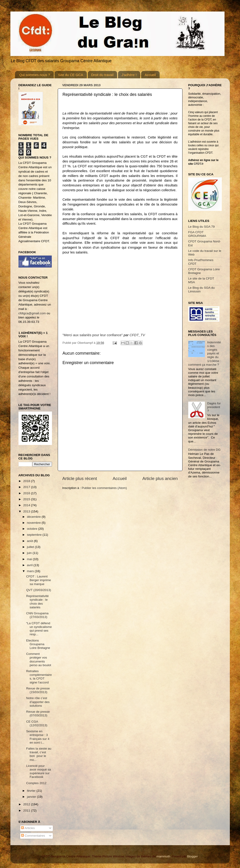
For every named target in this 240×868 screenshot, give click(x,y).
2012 (27, 804)
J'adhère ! (129, 75)
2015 (27, 499)
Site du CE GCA (70, 75)
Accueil (150, 75)
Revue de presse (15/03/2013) (38, 690)
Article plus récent (80, 478)
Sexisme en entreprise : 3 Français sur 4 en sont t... (38, 737)
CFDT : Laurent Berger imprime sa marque (38, 580)
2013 (27, 511)
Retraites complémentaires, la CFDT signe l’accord (39, 677)
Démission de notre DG (204, 450)
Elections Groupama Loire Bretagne (38, 644)
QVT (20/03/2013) (39, 590)
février (32, 791)
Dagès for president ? (214, 407)
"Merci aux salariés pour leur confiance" (93, 335)
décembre (34, 517)
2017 (27, 487)
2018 (27, 481)
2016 (27, 493)
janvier (32, 797)
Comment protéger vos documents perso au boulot (39, 659)
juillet (31, 547)
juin (30, 553)
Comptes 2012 (36, 783)
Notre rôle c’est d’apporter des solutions (38, 702)
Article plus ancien (160, 478)
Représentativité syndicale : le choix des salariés (37, 602)
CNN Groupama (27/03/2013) (37, 615)
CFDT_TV (137, 335)
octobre (33, 529)
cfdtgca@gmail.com (32, 313)
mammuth (163, 856)
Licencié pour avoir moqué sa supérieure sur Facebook (38, 771)
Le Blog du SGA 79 (202, 227)
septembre (35, 535)
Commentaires (33, 836)
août (30, 541)
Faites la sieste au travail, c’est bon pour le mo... (39, 754)
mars (31, 571)
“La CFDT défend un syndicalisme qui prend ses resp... (39, 629)
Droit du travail (102, 75)
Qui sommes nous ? (35, 75)
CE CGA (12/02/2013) (37, 723)
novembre (34, 523)
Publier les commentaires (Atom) (104, 488)
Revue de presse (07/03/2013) (38, 714)
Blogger (192, 856)
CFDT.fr (199, 164)
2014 (27, 505)
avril (30, 565)
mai (30, 559)
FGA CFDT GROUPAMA (197, 234)
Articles (28, 828)
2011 (27, 811)
